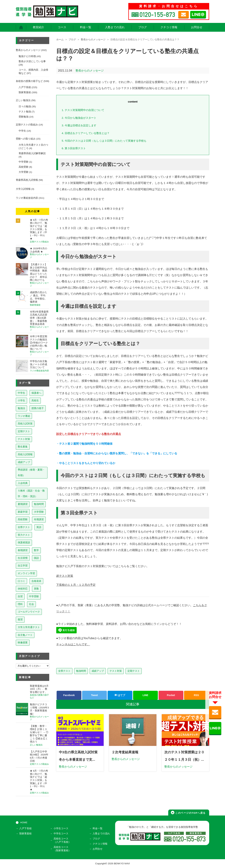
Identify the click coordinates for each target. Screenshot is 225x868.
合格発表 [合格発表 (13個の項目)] (36, 581)
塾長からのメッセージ (93, 40)
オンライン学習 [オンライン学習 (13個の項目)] (26, 573)
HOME (24, 822)
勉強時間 (81, 671)
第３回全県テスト (74, 148)
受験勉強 (24, 117)
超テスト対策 (65, 576)
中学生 (22, 131)
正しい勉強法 (23, 100)
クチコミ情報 (169, 27)
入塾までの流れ (115, 27)
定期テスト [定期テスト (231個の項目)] (24, 431)
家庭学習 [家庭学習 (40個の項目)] (23, 512)
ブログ (143, 27)
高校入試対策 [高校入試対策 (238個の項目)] (25, 424)
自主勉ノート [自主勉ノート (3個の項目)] (25, 635)
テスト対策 (116, 671)
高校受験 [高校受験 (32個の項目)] (23, 519)
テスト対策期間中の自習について (83, 110)
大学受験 (24, 172)
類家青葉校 (25, 92)
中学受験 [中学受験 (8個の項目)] (34, 596)
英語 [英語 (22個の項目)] (39, 527)
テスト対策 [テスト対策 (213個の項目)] (24, 439)
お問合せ (197, 27)
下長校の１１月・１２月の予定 (76, 585)
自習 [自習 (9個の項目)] (20, 596)
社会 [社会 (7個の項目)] (31, 604)
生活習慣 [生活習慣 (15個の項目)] (23, 558)
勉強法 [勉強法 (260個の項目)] (21, 408)
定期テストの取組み (27, 125)
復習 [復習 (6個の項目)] (20, 619)
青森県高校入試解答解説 (32, 153)
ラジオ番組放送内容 (27, 198)
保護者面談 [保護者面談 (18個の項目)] (24, 542)
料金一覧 (86, 27)
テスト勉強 (25, 112)
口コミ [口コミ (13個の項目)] (21, 581)
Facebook (69, 695)
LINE (145, 695)
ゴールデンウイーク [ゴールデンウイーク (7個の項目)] (29, 612)
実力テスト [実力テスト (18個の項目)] (24, 535)
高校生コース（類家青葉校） (62, 849)
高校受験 (24, 167)
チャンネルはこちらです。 (73, 644)
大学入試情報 (23, 189)
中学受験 (24, 162)
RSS (196, 695)
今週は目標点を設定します (79, 125)
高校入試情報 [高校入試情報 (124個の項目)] (25, 454)
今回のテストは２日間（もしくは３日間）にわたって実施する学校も (104, 141)
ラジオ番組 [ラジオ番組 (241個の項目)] (24, 416)
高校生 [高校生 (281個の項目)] (35, 400)
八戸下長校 (25, 87)
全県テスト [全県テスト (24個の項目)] (24, 527)
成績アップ (98, 671)
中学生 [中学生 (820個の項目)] (21, 393)
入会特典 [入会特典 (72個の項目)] (23, 483)
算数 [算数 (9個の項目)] (36, 589)
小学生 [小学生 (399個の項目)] (21, 400)
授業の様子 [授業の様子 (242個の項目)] (38, 408)
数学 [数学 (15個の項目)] (36, 550)
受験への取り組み (26, 139)
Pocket (171, 695)
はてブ (120, 695)
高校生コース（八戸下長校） (62, 840)
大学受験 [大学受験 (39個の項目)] (39, 512)
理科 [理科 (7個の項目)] (20, 604)
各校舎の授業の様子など (29, 81)
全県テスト (64, 671)
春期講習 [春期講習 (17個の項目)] (23, 550)
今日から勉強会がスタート (79, 118)
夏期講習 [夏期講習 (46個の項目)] (23, 504)
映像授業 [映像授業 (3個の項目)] (23, 642)
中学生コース (61, 834)
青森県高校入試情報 (27, 180)
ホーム (60, 40)
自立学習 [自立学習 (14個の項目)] (23, 566)
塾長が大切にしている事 (32, 61)
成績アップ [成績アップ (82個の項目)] (24, 462)
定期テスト (134, 671)
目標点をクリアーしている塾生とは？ (86, 133)
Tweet (94, 695)
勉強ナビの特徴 (27, 56)
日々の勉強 (25, 106)
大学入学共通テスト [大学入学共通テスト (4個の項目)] (29, 627)
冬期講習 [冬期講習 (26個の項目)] (39, 519)
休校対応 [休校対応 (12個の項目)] (23, 589)
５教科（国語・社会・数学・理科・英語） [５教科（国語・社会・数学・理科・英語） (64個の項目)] (31, 493)
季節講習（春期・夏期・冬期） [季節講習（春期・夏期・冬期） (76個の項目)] (31, 472)
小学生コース (61, 828)
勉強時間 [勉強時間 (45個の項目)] (39, 504)
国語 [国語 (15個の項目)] (36, 558)
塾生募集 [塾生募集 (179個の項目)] (23, 447)
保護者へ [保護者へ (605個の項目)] (36, 393)
